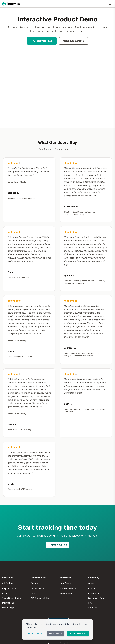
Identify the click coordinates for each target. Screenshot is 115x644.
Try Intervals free (58, 545)
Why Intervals (9, 589)
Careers (92, 589)
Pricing (6, 593)
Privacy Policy (67, 593)
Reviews (35, 583)
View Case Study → (18, 182)
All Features (8, 583)
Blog (33, 593)
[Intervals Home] (11, 4)
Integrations (8, 603)
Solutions (93, 608)
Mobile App (8, 608)
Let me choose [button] (35, 634)
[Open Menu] (110, 4)
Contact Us (94, 593)
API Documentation (40, 598)
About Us (93, 583)
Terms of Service (68, 589)
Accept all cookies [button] (78, 634)
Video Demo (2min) (11, 598)
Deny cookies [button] (56, 634)
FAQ (90, 603)
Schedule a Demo (74, 41)
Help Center (66, 583)
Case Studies (37, 589)
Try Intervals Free (42, 41)
